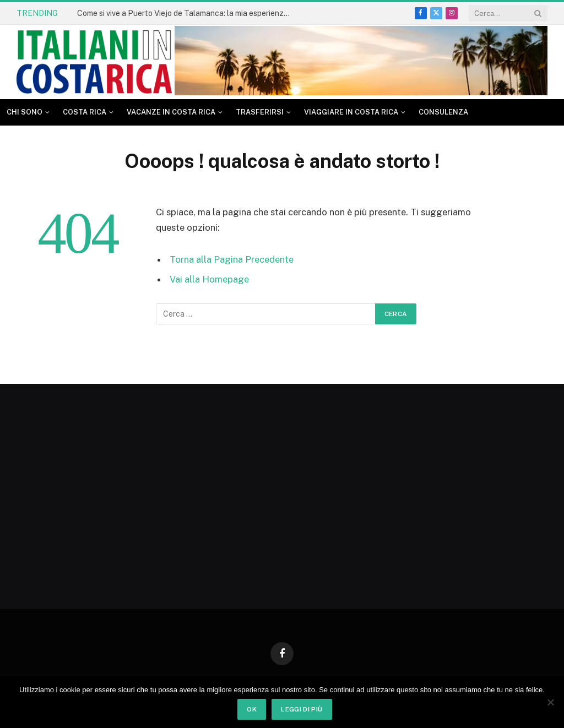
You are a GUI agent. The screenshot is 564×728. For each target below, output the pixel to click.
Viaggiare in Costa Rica (351, 112)
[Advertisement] (98, 491)
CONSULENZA (443, 112)
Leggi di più (302, 709)
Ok (252, 709)
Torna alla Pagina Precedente (232, 259)
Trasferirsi (260, 112)
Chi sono (25, 112)
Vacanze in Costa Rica (171, 112)
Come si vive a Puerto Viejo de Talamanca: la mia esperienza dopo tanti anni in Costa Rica (187, 13)
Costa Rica (85, 112)
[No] (550, 702)
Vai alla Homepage (209, 279)
